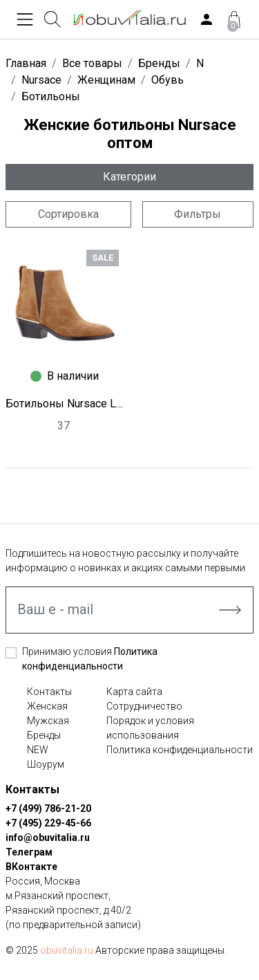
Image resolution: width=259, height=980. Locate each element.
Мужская (48, 721)
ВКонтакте (31, 867)
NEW (38, 750)
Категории (129, 177)
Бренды (44, 735)
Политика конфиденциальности (180, 750)
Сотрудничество (144, 706)
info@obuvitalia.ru (48, 838)
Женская (47, 706)
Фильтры (198, 214)
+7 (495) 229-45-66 (48, 823)
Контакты (49, 692)
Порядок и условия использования (150, 728)
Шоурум (46, 764)
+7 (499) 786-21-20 (48, 808)
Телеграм (29, 852)
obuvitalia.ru (67, 950)
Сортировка (68, 214)
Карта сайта (134, 692)
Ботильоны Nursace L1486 (65, 404)
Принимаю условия (90, 659)
